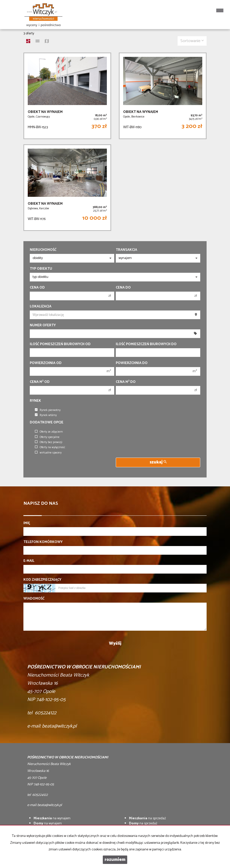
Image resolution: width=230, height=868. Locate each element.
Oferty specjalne (47, 437)
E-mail (29, 561)
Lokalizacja (41, 307)
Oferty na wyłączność (50, 447)
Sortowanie (192, 41)
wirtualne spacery (48, 453)
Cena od (37, 288)
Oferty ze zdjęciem (49, 432)
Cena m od (40, 382)
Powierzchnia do (132, 363)
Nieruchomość (43, 250)
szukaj (158, 462)
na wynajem (52, 818)
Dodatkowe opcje (47, 423)
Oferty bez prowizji (49, 442)
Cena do (123, 288)
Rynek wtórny (46, 415)
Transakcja (126, 250)
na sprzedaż (147, 818)
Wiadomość (34, 599)
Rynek (35, 401)
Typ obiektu (41, 269)
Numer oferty (43, 326)
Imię (27, 523)
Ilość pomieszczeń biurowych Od (60, 344)
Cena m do (126, 382)
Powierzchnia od (46, 363)
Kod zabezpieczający (42, 580)
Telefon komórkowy (43, 542)
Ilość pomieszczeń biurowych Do (146, 344)
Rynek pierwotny (48, 410)
